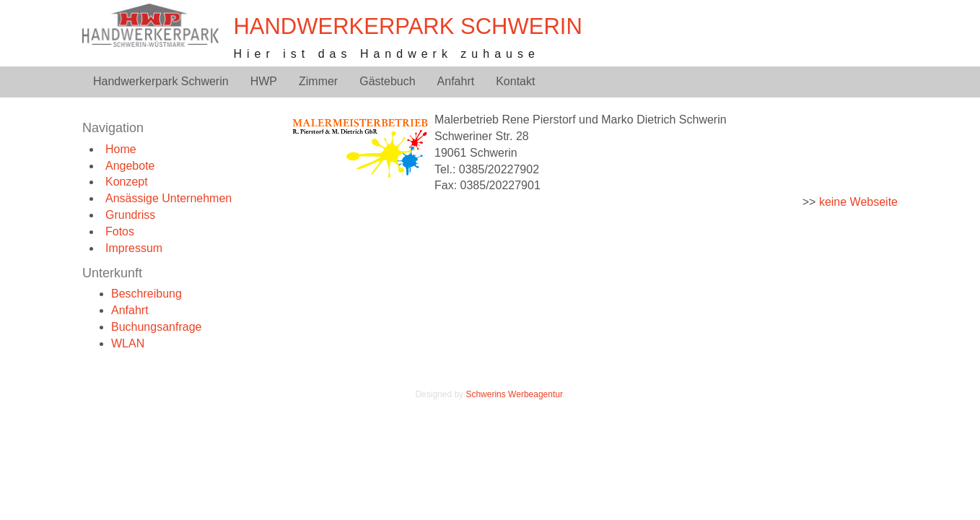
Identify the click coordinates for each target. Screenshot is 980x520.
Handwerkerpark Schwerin (407, 26)
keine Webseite (858, 202)
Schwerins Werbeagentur (514, 394)
